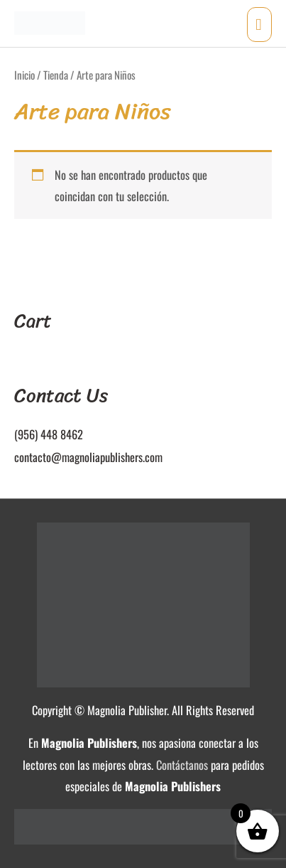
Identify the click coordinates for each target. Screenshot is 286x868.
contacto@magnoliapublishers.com (88, 457)
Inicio (24, 75)
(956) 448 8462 (49, 434)
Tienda (56, 75)
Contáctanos (182, 765)
